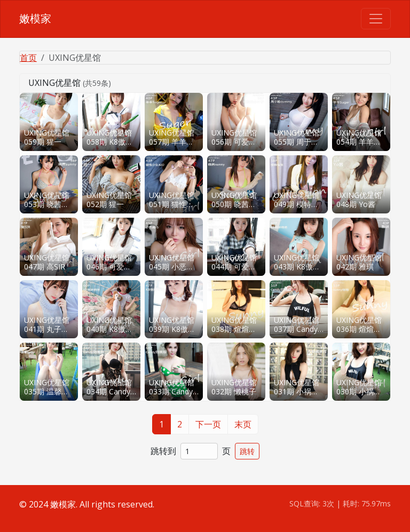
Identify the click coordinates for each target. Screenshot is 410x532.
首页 (28, 58)
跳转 (247, 451)
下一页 (208, 424)
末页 (243, 424)
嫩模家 (35, 18)
